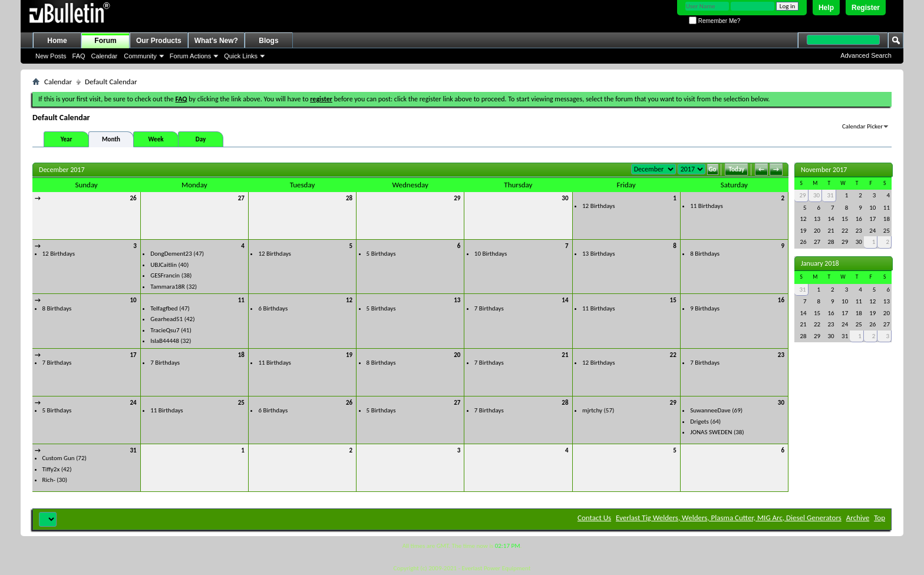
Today (736, 169)
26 (133, 198)
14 (565, 300)
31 (133, 450)
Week (156, 139)
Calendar (105, 56)
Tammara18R (168, 287)
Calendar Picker (862, 126)
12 (349, 300)
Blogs (268, 41)
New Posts (51, 56)
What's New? (216, 41)
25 (241, 403)
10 (133, 300)
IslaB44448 (165, 341)
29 (457, 198)
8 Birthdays (705, 254)
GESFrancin (165, 275)
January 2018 (820, 263)
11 (241, 300)
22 (673, 355)
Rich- (49, 480)
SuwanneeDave (710, 410)
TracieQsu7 (165, 330)
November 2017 (824, 170)
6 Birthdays (273, 308)
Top (880, 518)
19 (349, 355)
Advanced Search (866, 55)
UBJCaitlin (164, 265)
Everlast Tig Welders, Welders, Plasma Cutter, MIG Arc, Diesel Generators (729, 518)
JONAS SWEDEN (711, 432)
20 (457, 355)
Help (826, 8)
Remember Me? (715, 21)
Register (866, 8)
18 (241, 355)
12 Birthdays (598, 206)
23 (781, 355)
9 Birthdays (705, 308)
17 (133, 355)
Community (140, 56)
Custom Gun (59, 458)
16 (781, 300)
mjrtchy (592, 410)
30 (565, 198)
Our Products (159, 41)
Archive (858, 518)
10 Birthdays (491, 254)
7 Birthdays (489, 308)
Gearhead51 (166, 319)
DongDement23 (171, 254)
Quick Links (241, 56)
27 (241, 198)
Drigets (699, 422)
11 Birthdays (706, 206)
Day (201, 139)
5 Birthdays (381, 254)
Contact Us (594, 518)
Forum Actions (190, 56)
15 (673, 300)
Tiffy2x (51, 469)
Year (67, 139)
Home (57, 41)
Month (111, 139)
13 (457, 300)
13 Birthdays (598, 254)
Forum (105, 41)
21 (565, 355)
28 (349, 198)
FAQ (79, 56)
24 (133, 403)
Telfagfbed (164, 308)
